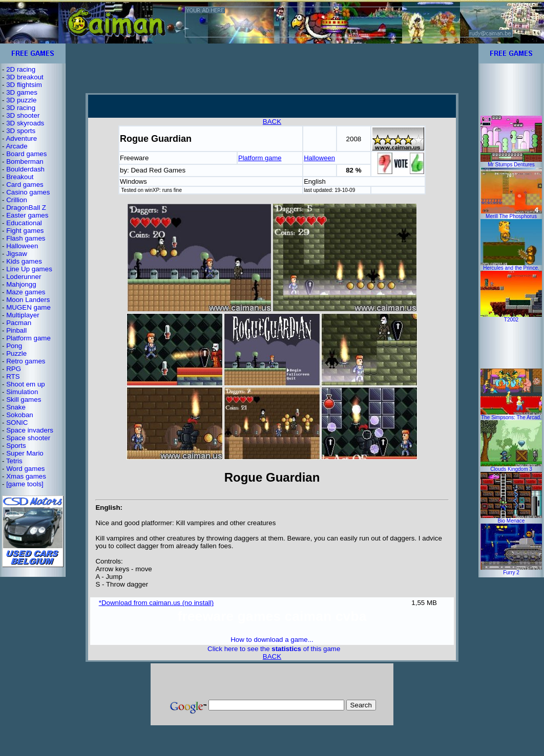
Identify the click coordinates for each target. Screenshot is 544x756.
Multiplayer (23, 315)
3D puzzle (21, 100)
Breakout (20, 177)
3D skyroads (25, 123)
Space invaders (30, 430)
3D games (22, 92)
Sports (16, 446)
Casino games (28, 192)
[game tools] (25, 484)
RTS (13, 376)
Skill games (24, 399)
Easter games (27, 215)
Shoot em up (26, 384)
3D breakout (25, 77)
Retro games (26, 361)
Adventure (21, 138)
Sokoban (20, 415)
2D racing (21, 69)
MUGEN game (28, 307)
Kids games (24, 261)
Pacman (19, 323)
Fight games (25, 231)
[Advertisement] (272, 68)
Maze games (26, 292)
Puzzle (16, 353)
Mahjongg (21, 284)
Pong (14, 346)
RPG (14, 369)
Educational (24, 223)
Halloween (22, 246)
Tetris (14, 461)
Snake (16, 407)
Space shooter (28, 438)
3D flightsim (24, 85)
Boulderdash (25, 169)
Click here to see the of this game (274, 649)
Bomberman (25, 161)
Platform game (28, 338)
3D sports (21, 131)
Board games (26, 154)
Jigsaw (17, 254)
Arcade (16, 146)
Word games (25, 469)
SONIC (17, 423)
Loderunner (24, 277)
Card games (25, 185)
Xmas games (26, 476)
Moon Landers (28, 300)
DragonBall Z (26, 208)
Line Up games (29, 269)
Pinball (16, 330)
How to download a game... (272, 640)
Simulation (22, 392)
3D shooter (23, 115)
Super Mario (25, 453)
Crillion (17, 200)
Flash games (26, 238)
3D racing (21, 108)
